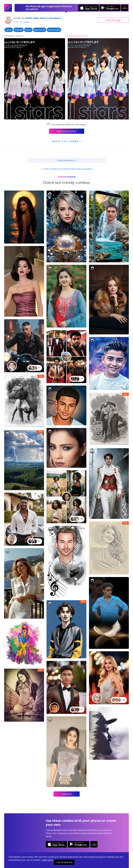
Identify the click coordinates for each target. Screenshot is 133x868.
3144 (24, 22)
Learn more (48, 860)
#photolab (40, 30)
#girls (28, 30)
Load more (67, 794)
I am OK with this (64, 862)
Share (113, 20)
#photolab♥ (54, 30)
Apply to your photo (67, 131)
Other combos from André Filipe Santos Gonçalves (66, 169)
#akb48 (19, 30)
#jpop (9, 30)
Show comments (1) (66, 160)
